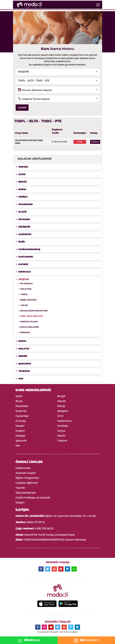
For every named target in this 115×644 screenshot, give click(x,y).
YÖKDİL (23, 294)
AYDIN (21, 174)
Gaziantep (22, 416)
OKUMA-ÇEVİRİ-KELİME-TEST (33, 311)
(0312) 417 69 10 (35, 522)
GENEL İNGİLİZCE (28, 300)
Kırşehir (20, 431)
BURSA (21, 189)
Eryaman (21, 411)
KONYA (21, 341)
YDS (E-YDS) (25, 289)
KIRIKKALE (23, 272)
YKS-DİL (24, 305)
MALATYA (23, 349)
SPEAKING (24, 332)
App (28, 640)
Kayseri (20, 426)
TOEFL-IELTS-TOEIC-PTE (31, 316)
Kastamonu (64, 421)
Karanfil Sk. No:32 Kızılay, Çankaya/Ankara (49, 535)
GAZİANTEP (24, 234)
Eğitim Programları (27, 478)
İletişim (20, 503)
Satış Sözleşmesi (25, 493)
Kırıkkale (63, 426)
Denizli (61, 401)
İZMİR (20, 242)
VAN (19, 379)
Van (18, 446)
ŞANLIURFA (24, 364)
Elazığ (61, 406)
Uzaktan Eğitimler (27, 483)
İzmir (60, 416)
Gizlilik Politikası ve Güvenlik (33, 498)
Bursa (19, 401)
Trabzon (62, 441)
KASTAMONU (24, 257)
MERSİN (21, 356)
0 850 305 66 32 (44, 528)
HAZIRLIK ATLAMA (28, 322)
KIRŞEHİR (22, 279)
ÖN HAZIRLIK (26, 284)
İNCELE (95, 142)
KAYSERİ (22, 264)
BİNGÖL (21, 182)
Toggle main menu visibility (98, 4)
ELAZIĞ (21, 212)
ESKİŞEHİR (23, 227)
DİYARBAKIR (24, 204)
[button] (58, 72)
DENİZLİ (22, 197)
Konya (61, 431)
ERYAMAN (23, 219)
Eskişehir (63, 411)
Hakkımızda (23, 468)
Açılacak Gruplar (26, 473)
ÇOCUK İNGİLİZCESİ (29, 327)
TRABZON (23, 371)
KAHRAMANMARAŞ (28, 249)
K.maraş (20, 421)
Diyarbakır (22, 406)
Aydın (19, 396)
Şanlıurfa (21, 441)
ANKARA (22, 167)
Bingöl (61, 396)
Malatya (20, 436)
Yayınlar (20, 488)
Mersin (61, 436)
